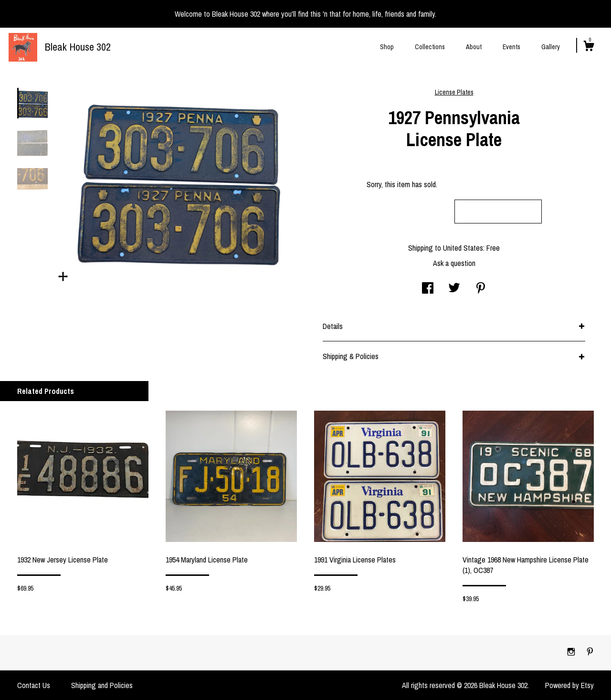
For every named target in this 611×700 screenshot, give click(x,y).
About (474, 47)
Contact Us (34, 685)
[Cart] (589, 47)
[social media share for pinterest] (481, 289)
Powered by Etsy (569, 685)
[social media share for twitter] (454, 289)
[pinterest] (590, 652)
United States (463, 248)
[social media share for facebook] (428, 289)
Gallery (551, 47)
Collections (430, 47)
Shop (387, 47)
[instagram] (572, 652)
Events (511, 47)
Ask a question (454, 263)
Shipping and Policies (102, 685)
